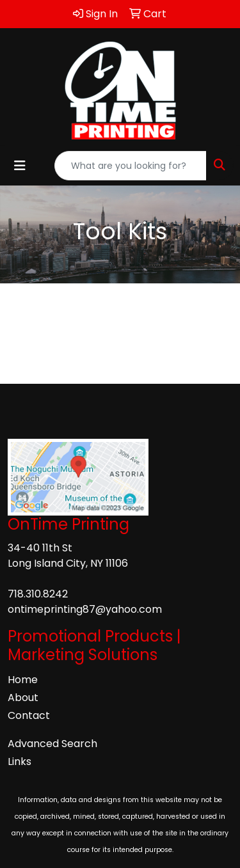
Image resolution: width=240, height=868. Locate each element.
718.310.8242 (38, 594)
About (23, 698)
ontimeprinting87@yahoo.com (85, 609)
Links (20, 761)
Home (23, 680)
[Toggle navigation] (20, 166)
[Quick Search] (131, 166)
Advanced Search (52, 744)
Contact (29, 715)
